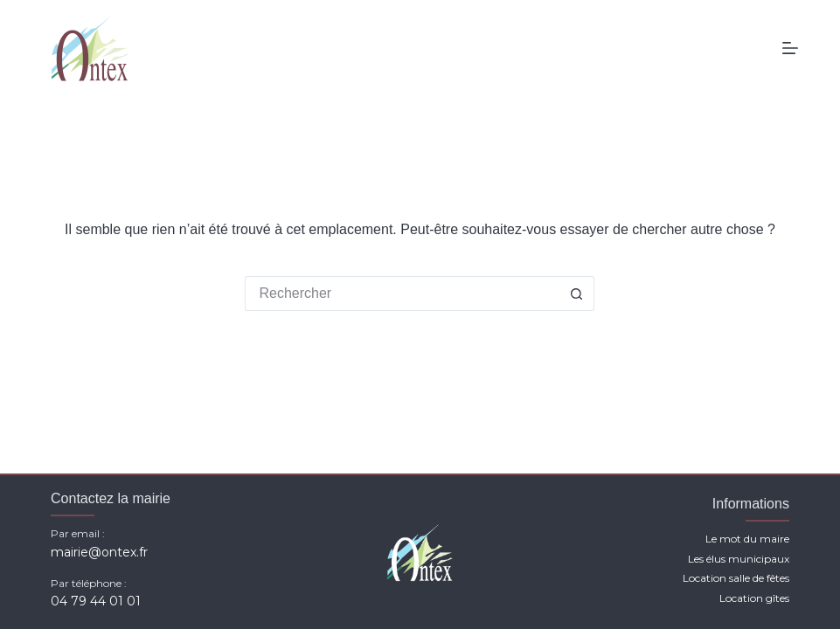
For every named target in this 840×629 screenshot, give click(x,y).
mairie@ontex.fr (99, 552)
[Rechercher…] (402, 294)
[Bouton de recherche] (577, 294)
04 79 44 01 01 (96, 601)
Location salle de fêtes (736, 578)
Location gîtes (754, 598)
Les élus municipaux (739, 559)
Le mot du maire (747, 539)
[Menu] (790, 48)
